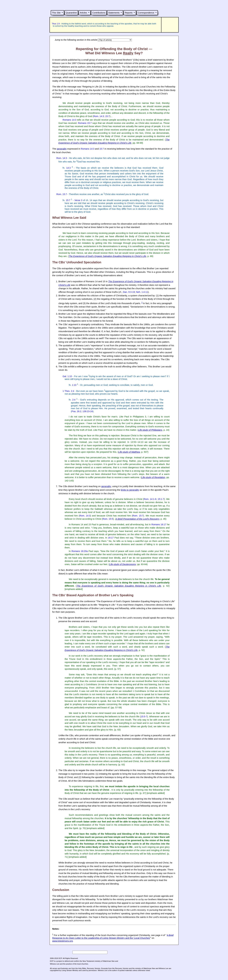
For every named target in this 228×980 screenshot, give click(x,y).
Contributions (99, 13)
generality (62, 149)
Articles (83, 13)
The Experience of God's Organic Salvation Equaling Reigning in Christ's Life (107, 256)
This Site (56, 13)
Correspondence (146, 13)
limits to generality (130, 490)
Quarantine (71, 13)
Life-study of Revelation (153, 477)
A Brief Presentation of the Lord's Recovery (138, 519)
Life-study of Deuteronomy (123, 564)
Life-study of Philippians (150, 430)
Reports (129, 13)
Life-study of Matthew (129, 452)
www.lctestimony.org (63, 941)
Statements (114, 13)
